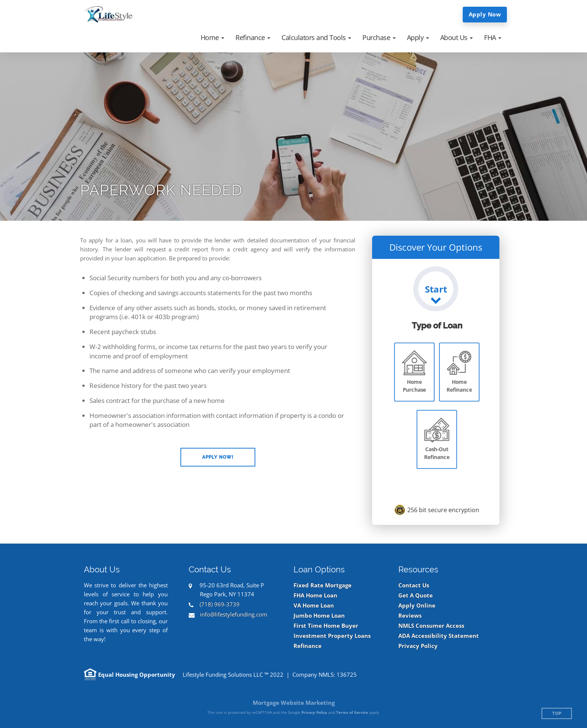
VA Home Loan (314, 605)
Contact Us (414, 585)
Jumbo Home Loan (319, 616)
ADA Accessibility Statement (439, 636)
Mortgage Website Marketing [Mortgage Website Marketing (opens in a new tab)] (294, 703)
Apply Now (485, 14)
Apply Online (417, 605)
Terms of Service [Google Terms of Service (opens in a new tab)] (352, 712)
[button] (213, 37)
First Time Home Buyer (326, 626)
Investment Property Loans (332, 636)
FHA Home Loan (315, 595)
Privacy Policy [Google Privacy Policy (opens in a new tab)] (314, 712)
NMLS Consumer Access (431, 626)
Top (557, 714)
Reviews (410, 616)
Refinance (308, 646)
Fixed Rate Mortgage (323, 585)
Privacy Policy (418, 646)
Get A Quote (416, 595)
